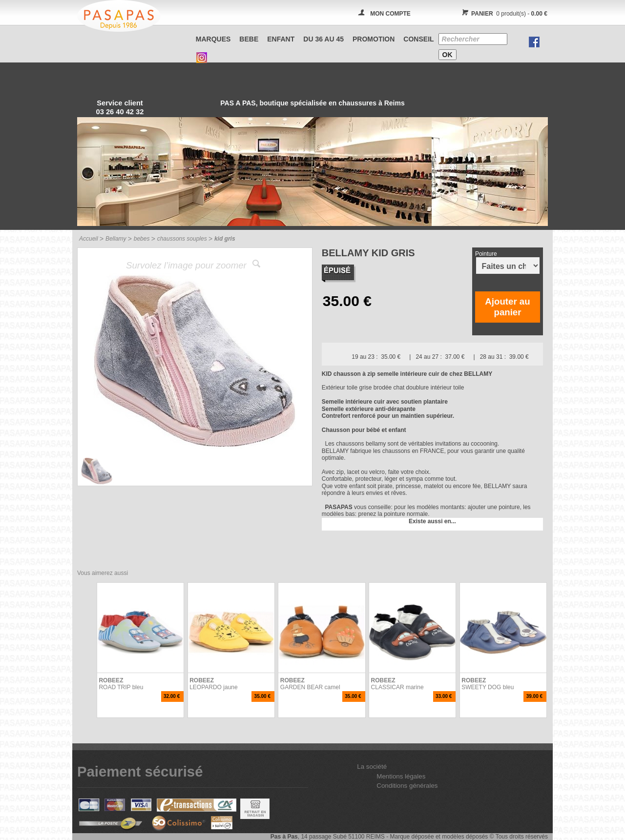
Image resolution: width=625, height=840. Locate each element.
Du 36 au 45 (323, 39)
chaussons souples (182, 239)
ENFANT (281, 39)
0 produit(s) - (503, 14)
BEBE (249, 39)
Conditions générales (407, 786)
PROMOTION (374, 39)
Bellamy (116, 239)
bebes (142, 239)
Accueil (89, 239)
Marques (213, 39)
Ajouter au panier (507, 307)
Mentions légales (401, 776)
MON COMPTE (390, 14)
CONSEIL (418, 39)
